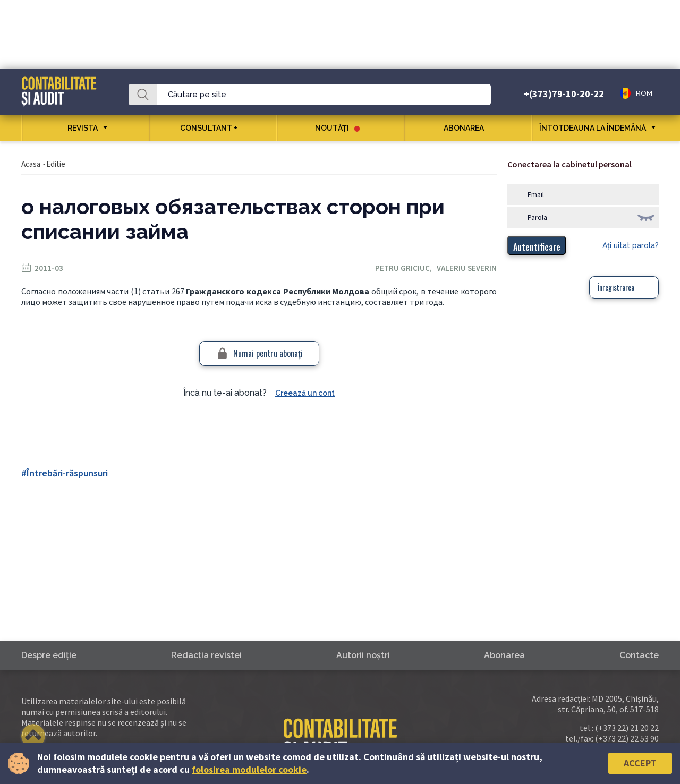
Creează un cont (305, 393)
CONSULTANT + (213, 128)
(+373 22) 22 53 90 (627, 738)
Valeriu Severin (467, 268)
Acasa (31, 164)
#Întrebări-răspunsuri (65, 473)
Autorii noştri (363, 655)
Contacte (639, 655)
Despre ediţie (49, 655)
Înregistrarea (616, 287)
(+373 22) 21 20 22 (627, 728)
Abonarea (468, 128)
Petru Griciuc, (406, 268)
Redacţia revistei (206, 655)
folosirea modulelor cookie (249, 769)
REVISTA (83, 128)
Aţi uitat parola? (631, 245)
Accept (640, 763)
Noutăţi (337, 128)
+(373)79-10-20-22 (564, 94)
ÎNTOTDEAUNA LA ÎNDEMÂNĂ (593, 128)
